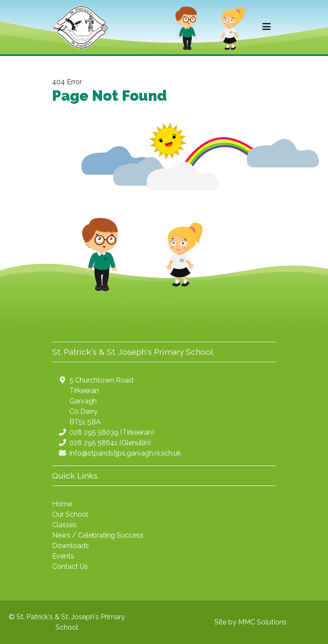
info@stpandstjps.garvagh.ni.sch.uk (125, 453)
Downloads (71, 546)
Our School (70, 514)
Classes (64, 525)
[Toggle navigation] (267, 27)
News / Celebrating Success (98, 535)
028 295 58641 (93, 443)
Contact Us (70, 566)
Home (62, 504)
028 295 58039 (94, 432)
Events (63, 556)
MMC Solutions (262, 622)
